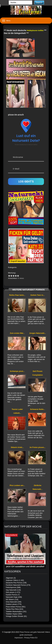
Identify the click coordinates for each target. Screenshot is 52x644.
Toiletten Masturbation (14, 612)
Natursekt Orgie (12, 597)
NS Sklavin (10, 599)
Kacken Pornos (11, 595)
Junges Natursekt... (38, 333)
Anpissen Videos (12, 580)
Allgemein (9, 578)
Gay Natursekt (11, 590)
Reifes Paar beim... (17, 295)
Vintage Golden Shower (15, 616)
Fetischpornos (11, 587)
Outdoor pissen (11, 604)
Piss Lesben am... (17, 485)
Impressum (19, 638)
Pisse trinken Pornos (13, 607)
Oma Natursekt (11, 602)
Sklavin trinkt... (17, 447)
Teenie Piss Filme (12, 609)
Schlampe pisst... (17, 371)
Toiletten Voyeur (12, 614)
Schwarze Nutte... (38, 409)
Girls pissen (10, 592)
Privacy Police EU (31, 638)
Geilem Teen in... (38, 295)
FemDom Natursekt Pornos (16, 585)
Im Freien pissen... (38, 447)
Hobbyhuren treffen (35, 30)
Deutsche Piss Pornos (14, 583)
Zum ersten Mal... (17, 333)
